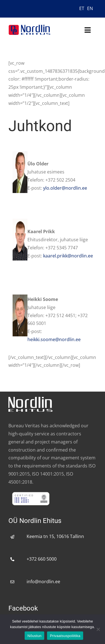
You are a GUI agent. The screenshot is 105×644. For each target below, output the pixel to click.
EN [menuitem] (90, 8)
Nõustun (34, 636)
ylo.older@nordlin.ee (65, 188)
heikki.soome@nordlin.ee (54, 339)
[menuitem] (82, 8)
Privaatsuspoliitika (65, 636)
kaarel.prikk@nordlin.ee (68, 256)
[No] (98, 629)
